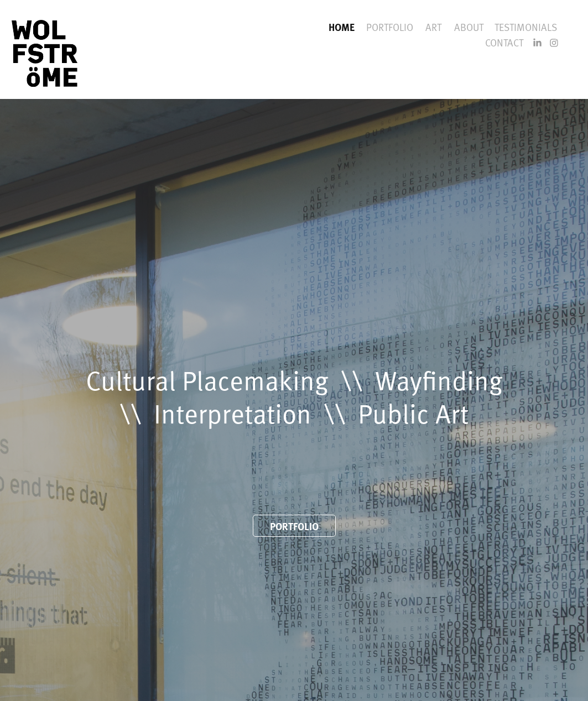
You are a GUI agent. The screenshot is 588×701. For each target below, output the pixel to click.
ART (433, 27)
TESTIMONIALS (526, 27)
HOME (342, 27)
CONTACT (504, 42)
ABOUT (469, 27)
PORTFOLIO (390, 27)
